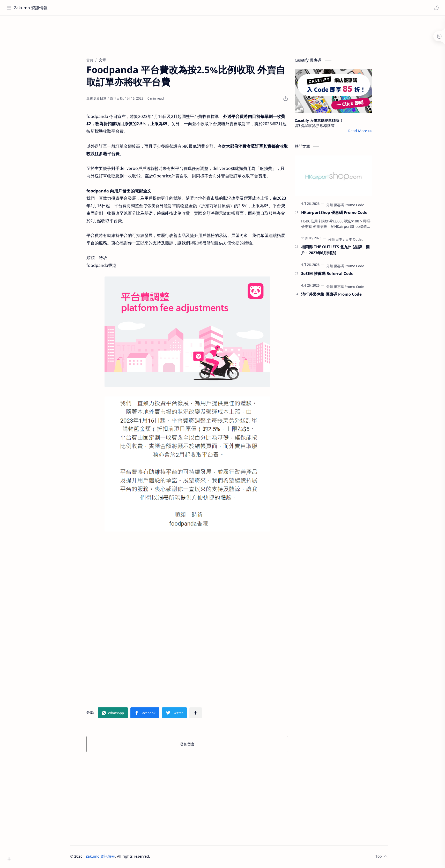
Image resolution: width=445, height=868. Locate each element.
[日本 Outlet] (357, 240)
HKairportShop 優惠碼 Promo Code (337, 213)
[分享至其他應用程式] (198, 714)
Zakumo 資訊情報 (31, 8)
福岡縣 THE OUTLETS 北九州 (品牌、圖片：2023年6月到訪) (338, 250)
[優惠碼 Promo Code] (352, 206)
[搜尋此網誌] (107, 8)
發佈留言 (190, 745)
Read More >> (363, 132)
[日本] (343, 240)
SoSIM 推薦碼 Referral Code (330, 274)
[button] (436, 8)
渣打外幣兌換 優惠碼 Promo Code (334, 295)
